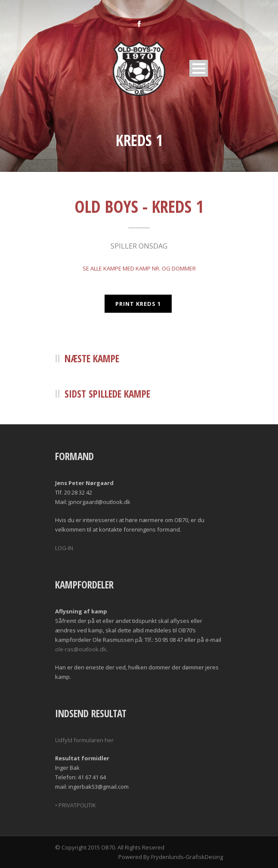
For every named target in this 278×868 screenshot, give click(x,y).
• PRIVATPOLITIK (76, 805)
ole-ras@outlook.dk (81, 649)
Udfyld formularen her (84, 740)
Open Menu (199, 68)
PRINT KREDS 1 (138, 304)
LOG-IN (64, 548)
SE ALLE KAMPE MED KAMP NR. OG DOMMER (139, 268)
